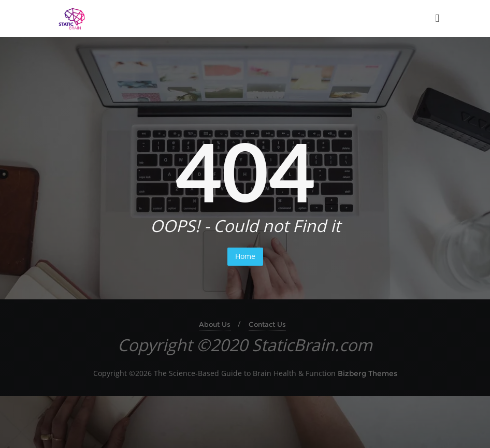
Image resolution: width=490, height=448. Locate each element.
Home (245, 256)
